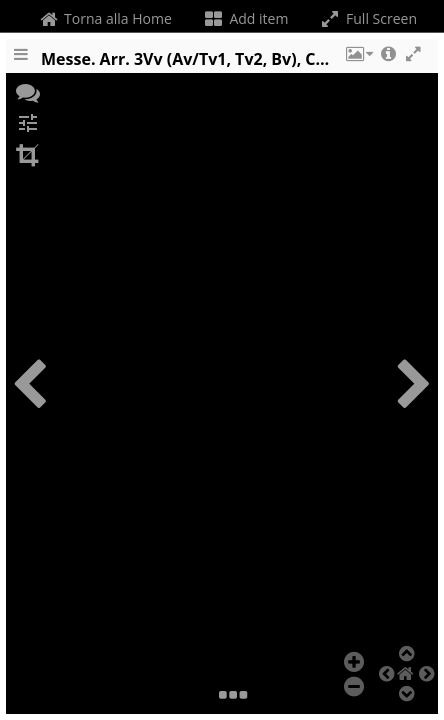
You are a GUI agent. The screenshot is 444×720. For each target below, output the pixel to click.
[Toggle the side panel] (21, 63)
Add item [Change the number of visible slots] (245, 18)
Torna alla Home (103, 18)
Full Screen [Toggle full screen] (367, 18)
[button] (358, 63)
